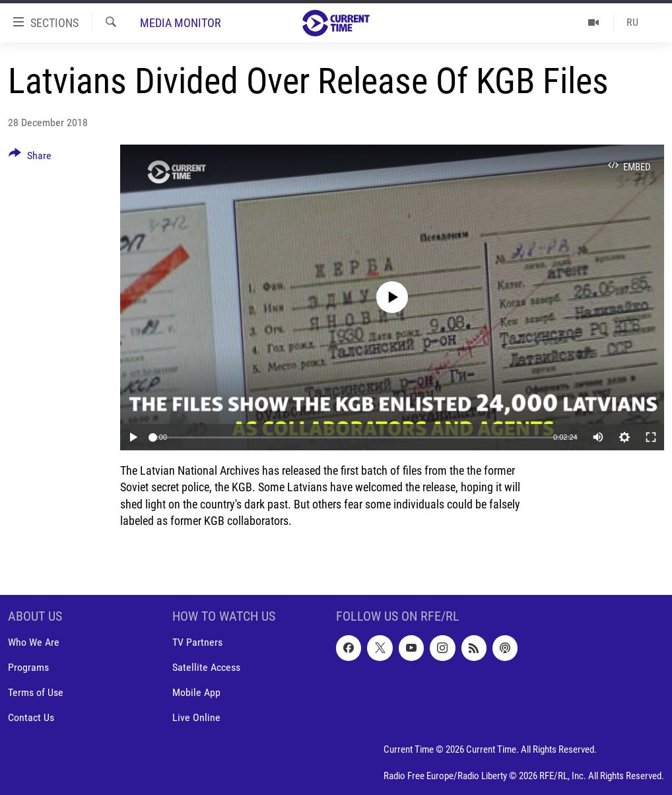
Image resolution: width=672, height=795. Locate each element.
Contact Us (31, 717)
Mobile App (196, 692)
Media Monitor (181, 23)
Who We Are (34, 642)
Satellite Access (206, 667)
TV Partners (197, 642)
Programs (28, 667)
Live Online (196, 717)
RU (632, 22)
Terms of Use (36, 692)
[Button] (30, 158)
